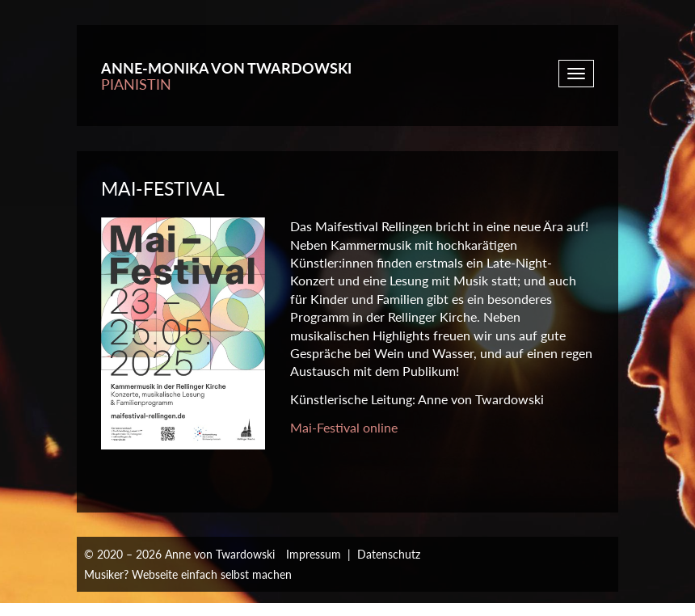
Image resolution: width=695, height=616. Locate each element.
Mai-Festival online (344, 427)
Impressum (314, 554)
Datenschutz (389, 554)
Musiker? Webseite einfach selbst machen (188, 574)
